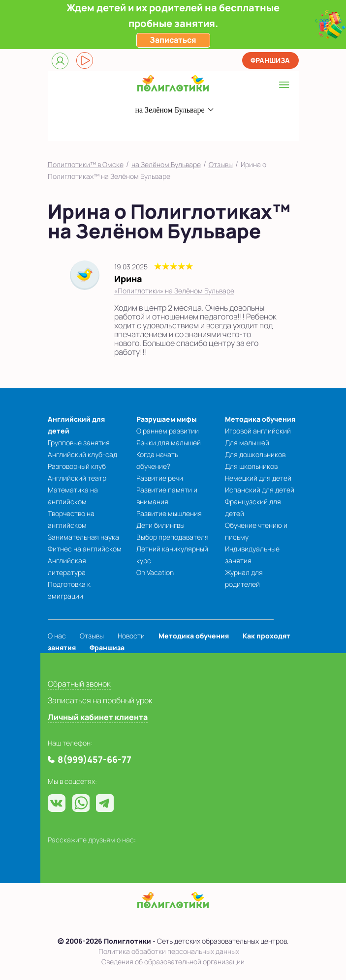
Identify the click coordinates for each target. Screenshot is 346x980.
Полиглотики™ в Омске (86, 164)
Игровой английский (258, 431)
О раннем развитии (168, 431)
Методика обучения (260, 419)
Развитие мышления (169, 513)
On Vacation (155, 572)
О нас (57, 636)
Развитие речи (160, 478)
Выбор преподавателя (173, 537)
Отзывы (221, 164)
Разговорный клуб (77, 466)
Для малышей (247, 443)
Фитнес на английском (85, 549)
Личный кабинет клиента (98, 717)
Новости (131, 636)
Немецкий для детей (258, 478)
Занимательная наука (83, 537)
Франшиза (270, 60)
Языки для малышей (169, 443)
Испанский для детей (260, 490)
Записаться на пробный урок (100, 700)
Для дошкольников (255, 454)
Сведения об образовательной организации (173, 962)
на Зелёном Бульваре (166, 164)
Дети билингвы (160, 525)
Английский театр (77, 478)
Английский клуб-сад (82, 454)
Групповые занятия (79, 443)
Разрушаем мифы (167, 419)
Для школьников (251, 466)
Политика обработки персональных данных (169, 951)
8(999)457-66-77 (156, 129)
